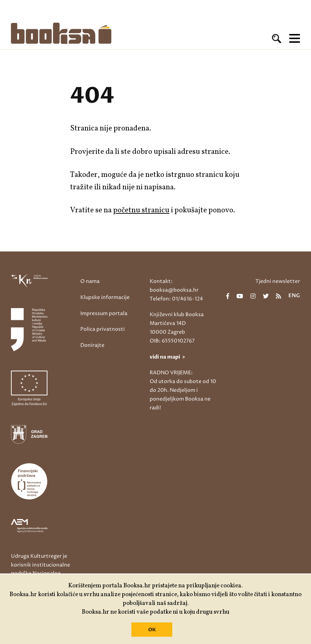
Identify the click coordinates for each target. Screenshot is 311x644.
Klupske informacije (105, 297)
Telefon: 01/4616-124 (176, 299)
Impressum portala (104, 313)
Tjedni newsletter (278, 281)
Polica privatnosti (103, 329)
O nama (90, 281)
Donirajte (92, 345)
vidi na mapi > (167, 357)
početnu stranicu (141, 210)
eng (294, 296)
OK (152, 630)
